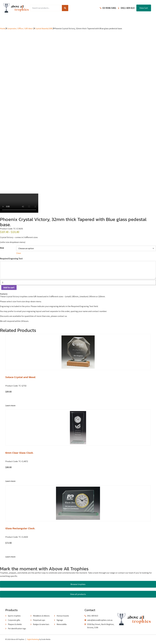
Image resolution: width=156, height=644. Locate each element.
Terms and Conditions (96, 20)
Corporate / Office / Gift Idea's (20, 28)
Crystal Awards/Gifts (44, 28)
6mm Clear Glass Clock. (19, 453)
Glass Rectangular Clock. (20, 528)
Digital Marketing (33, 639)
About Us (77, 20)
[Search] (65, 8)
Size (2, 248)
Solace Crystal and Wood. (21, 377)
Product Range (38, 20)
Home (24, 20)
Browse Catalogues (59, 20)
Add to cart (9, 288)
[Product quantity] (78, 282)
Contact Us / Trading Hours (123, 20)
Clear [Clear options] (19, 253)
